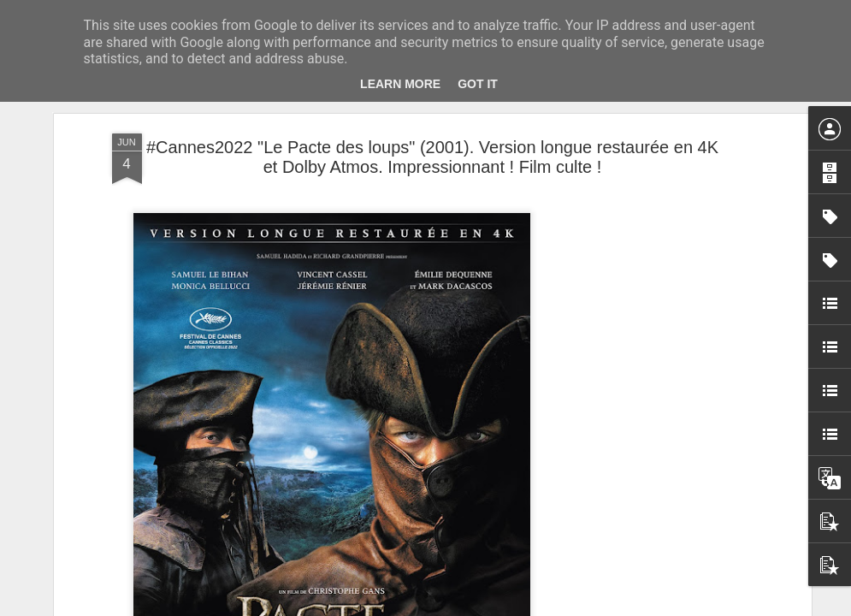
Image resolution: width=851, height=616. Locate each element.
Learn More (400, 84)
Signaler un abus (544, 607)
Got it (478, 84)
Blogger (487, 607)
